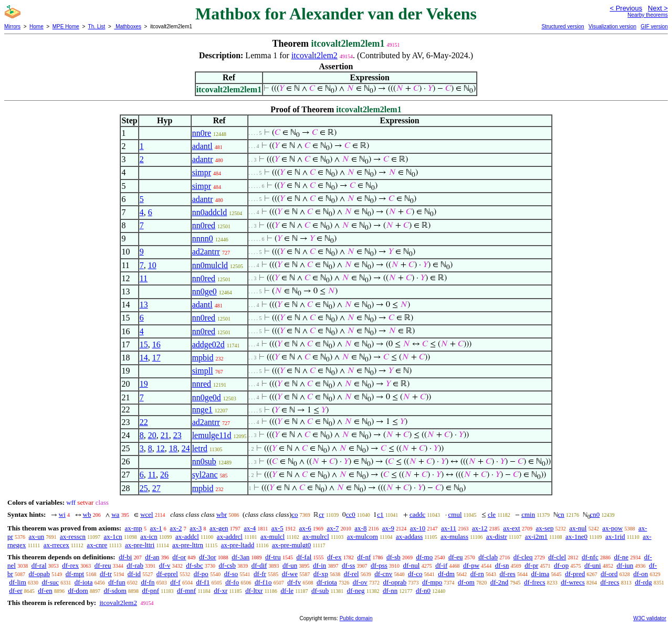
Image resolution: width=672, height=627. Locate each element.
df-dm (446, 574)
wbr (222, 514)
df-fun (117, 582)
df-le (287, 591)
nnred (202, 384)
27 (156, 488)
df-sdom (115, 591)
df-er (15, 591)
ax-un (37, 536)
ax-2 (176, 528)
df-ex (334, 557)
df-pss (379, 565)
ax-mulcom (363, 536)
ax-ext (511, 528)
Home (36, 26)
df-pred (575, 574)
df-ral (39, 565)
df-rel (351, 574)
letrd (200, 448)
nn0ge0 (204, 291)
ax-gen (219, 528)
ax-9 (388, 528)
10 (152, 265)
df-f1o (263, 582)
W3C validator (650, 618)
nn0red (204, 225)
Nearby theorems (648, 15)
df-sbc (195, 565)
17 (156, 358)
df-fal (304, 557)
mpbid (203, 358)
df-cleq (523, 557)
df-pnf (151, 591)
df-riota (327, 582)
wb (87, 514)
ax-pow (612, 528)
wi (62, 514)
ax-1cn (113, 536)
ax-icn (149, 536)
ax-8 (360, 528)
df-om (466, 582)
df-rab (135, 565)
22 (144, 422)
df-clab (488, 557)
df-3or (208, 557)
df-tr (106, 574)
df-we (290, 574)
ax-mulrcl (316, 536)
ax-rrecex (56, 545)
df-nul (412, 565)
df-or (179, 557)
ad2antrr (206, 252)
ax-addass (409, 536)
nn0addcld (210, 212)
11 (144, 278)
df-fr (260, 574)
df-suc (51, 582)
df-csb (227, 565)
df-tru (273, 557)
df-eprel (167, 574)
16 (156, 344)
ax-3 (196, 528)
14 (144, 358)
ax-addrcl (230, 536)
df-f (175, 582)
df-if (441, 565)
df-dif (259, 565)
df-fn (148, 582)
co (295, 514)
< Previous (626, 8)
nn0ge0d (207, 397)
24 (186, 448)
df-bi (125, 557)
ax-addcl (187, 536)
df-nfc (590, 557)
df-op (561, 565)
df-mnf (186, 591)
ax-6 (305, 528)
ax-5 (277, 528)
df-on (640, 574)
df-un (290, 565)
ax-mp (134, 528)
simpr (202, 172)
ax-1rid (615, 536)
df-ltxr (254, 591)
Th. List (97, 26)
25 (144, 488)
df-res (507, 574)
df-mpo (432, 582)
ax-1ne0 (576, 536)
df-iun (625, 565)
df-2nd (500, 582)
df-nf (364, 557)
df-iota (84, 582)
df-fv (294, 582)
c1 (380, 514)
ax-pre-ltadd (238, 545)
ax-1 (156, 528)
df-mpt (75, 574)
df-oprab (395, 582)
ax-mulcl (272, 536)
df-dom (78, 591)
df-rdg (643, 582)
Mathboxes (128, 26)
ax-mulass (454, 536)
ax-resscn (73, 536)
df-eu (455, 557)
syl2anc (205, 475)
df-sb (393, 557)
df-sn (502, 565)
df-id (134, 574)
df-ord (609, 574)
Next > (658, 8)
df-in (319, 565)
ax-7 (333, 528)
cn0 (595, 514)
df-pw (471, 565)
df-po (201, 574)
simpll (203, 371)
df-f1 (203, 582)
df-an (152, 557)
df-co (415, 574)
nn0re (202, 133)
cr (321, 514)
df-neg (356, 591)
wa (115, 514)
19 (144, 384)
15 (144, 344)
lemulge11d (212, 435)
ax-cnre (97, 545)
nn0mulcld (210, 265)
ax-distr (497, 536)
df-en (45, 591)
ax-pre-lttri (140, 545)
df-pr (531, 565)
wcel (147, 514)
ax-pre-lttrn (188, 545)
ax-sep (544, 528)
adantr (203, 159)
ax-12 (480, 528)
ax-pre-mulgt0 (291, 545)
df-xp (321, 574)
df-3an (240, 557)
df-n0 (423, 591)
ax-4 (250, 528)
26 (164, 475)
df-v (165, 565)
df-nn (390, 591)
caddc (417, 514)
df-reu (103, 565)
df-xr (220, 591)
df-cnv (383, 574)
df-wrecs (573, 582)
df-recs (610, 582)
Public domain (356, 618)
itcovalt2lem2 (314, 55)
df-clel (557, 557)
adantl (202, 146)
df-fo (232, 582)
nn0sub (204, 461)
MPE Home (66, 26)
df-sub (320, 591)
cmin (528, 514)
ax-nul (578, 528)
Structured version (563, 26)
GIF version (654, 26)
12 (161, 448)
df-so (231, 574)
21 (165, 435)
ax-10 (418, 528)
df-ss (348, 565)
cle (492, 514)
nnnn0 (203, 238)
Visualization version (612, 26)
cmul (455, 514)
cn (561, 514)
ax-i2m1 (536, 536)
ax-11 (449, 528)
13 (144, 305)
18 (173, 448)
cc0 (351, 514)
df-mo (424, 557)
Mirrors (12, 26)
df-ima (540, 574)
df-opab (39, 574)
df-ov (360, 582)
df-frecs (534, 582)
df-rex (70, 565)
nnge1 (202, 410)
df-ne (621, 557)
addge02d (208, 344)
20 (152, 435)
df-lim (18, 582)
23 (177, 435)
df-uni (593, 565)
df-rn (477, 574)
